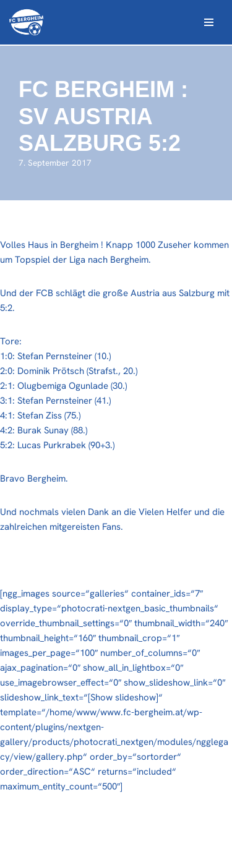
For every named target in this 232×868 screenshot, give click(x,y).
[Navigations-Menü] (209, 22)
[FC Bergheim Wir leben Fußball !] (26, 22)
